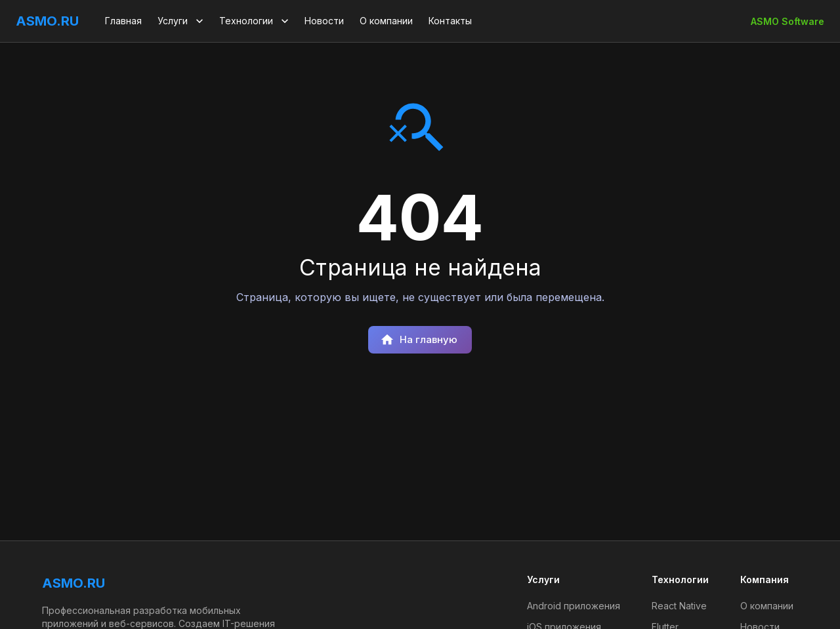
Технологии (255, 21)
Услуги (182, 21)
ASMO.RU (47, 21)
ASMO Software (787, 21)
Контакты (450, 21)
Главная (123, 21)
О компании (386, 21)
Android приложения (574, 606)
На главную (419, 340)
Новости (324, 21)
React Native (679, 606)
